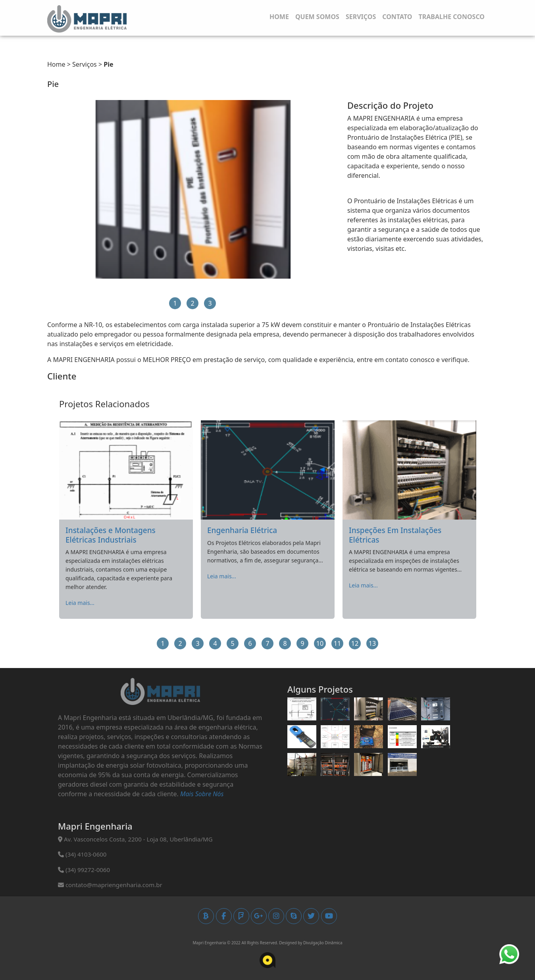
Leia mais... (80, 603)
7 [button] (267, 643)
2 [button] (192, 303)
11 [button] (337, 643)
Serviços (361, 17)
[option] (192, 189)
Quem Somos (317, 17)
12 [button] (355, 643)
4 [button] (215, 643)
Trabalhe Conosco (451, 17)
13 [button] (372, 643)
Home (279, 17)
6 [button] (250, 643)
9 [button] (302, 643)
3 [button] (210, 303)
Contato (397, 17)
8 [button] (285, 643)
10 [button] (320, 643)
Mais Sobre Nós (202, 794)
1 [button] (175, 303)
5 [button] (232, 643)
